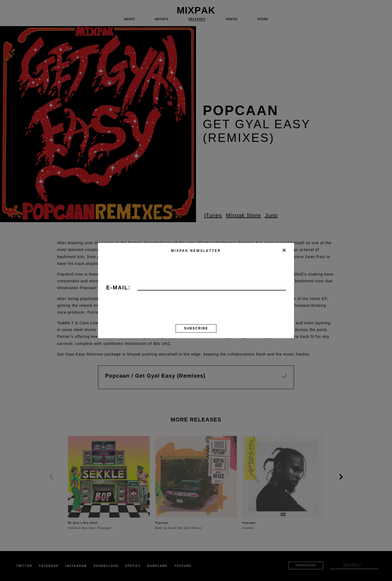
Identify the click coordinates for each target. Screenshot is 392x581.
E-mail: (118, 288)
